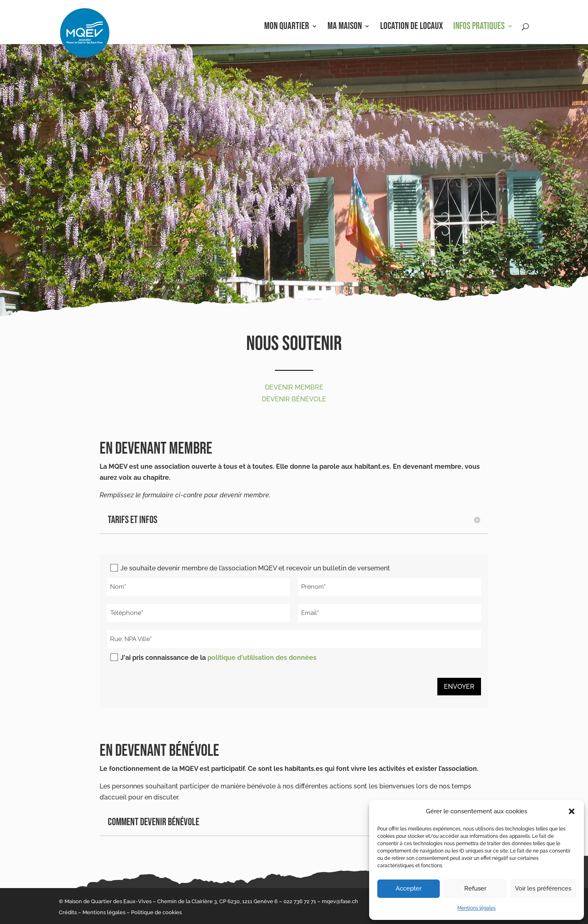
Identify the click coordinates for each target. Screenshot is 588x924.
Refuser (475, 888)
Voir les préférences (543, 888)
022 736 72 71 (300, 901)
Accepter (409, 888)
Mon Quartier (287, 28)
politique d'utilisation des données (262, 658)
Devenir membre (294, 387)
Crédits (68, 912)
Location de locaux (412, 28)
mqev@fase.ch (340, 901)
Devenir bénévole (294, 399)
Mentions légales (477, 908)
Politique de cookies (156, 912)
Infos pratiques (479, 28)
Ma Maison (345, 28)
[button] (572, 811)
